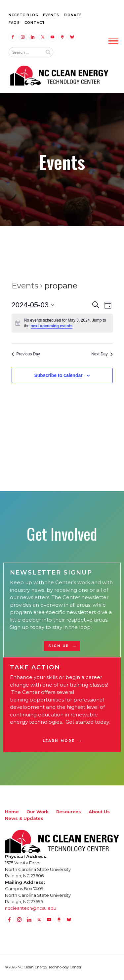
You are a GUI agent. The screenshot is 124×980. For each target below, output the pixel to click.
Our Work (38, 812)
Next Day (102, 354)
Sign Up (59, 646)
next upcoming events (52, 326)
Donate (73, 15)
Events (51, 15)
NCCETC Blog (23, 15)
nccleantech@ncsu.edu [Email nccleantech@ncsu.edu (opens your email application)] (31, 908)
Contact (35, 23)
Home (12, 812)
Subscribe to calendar (58, 375)
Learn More (59, 741)
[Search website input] (25, 52)
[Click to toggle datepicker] (33, 305)
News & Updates (24, 818)
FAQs (14, 23)
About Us (99, 812)
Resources (69, 812)
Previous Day (26, 354)
